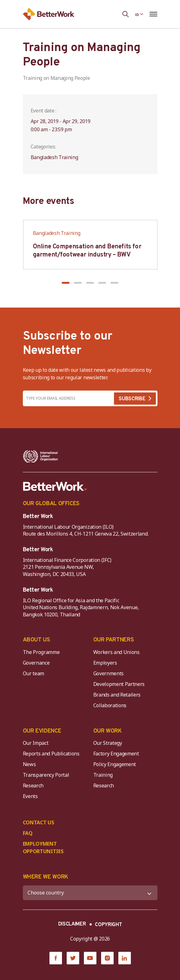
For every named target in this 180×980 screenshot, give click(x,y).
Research (33, 786)
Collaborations (110, 705)
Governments (108, 673)
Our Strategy (108, 743)
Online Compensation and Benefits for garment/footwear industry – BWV (87, 251)
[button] (66, 283)
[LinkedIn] (125, 958)
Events (30, 796)
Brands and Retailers (117, 695)
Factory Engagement (116, 754)
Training (103, 775)
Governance (36, 663)
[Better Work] (55, 486)
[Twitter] (73, 958)
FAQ (28, 833)
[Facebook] (56, 958)
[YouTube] (90, 958)
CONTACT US (39, 822)
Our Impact (36, 743)
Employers (105, 663)
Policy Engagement (116, 764)
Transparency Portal (46, 775)
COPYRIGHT (108, 925)
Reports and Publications (51, 754)
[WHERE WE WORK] (90, 893)
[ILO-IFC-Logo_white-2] (41, 456)
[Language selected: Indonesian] (139, 14)
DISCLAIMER (72, 924)
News (29, 764)
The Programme (41, 652)
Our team (33, 673)
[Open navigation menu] (154, 14)
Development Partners (119, 684)
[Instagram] (107, 958)
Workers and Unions (116, 652)
